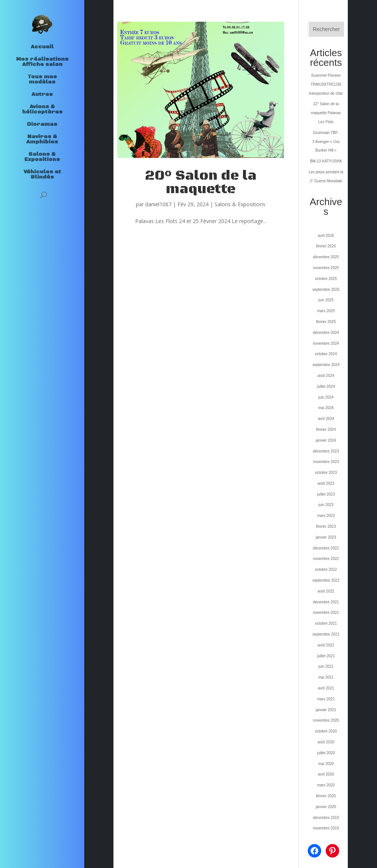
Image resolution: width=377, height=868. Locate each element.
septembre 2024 (326, 365)
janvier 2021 (326, 710)
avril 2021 (326, 688)
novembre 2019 (326, 828)
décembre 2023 (326, 451)
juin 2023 (326, 505)
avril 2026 (326, 236)
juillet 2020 (326, 753)
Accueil (42, 47)
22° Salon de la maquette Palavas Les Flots (326, 113)
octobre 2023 (326, 473)
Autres (42, 95)
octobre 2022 (326, 569)
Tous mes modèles (42, 80)
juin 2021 (326, 666)
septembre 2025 (326, 290)
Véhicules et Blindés (42, 175)
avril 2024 (326, 419)
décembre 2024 (326, 333)
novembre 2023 (326, 462)
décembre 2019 (326, 818)
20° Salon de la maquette (201, 182)
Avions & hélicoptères (42, 110)
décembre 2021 (326, 602)
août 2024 (326, 376)
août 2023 (326, 483)
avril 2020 (326, 774)
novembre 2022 (326, 559)
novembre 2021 (326, 613)
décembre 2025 (326, 257)
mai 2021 (326, 677)
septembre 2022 (326, 580)
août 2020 (326, 742)
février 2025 (326, 322)
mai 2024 (326, 408)
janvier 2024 (326, 440)
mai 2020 (326, 764)
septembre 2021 (326, 634)
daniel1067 (158, 204)
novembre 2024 (326, 343)
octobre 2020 (326, 731)
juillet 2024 (326, 386)
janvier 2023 (326, 537)
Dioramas (42, 125)
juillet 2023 (326, 494)
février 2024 (326, 430)
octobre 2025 (326, 279)
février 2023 (326, 526)
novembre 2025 (326, 268)
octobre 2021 (326, 623)
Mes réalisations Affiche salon (42, 62)
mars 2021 (326, 699)
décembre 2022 (326, 548)
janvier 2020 (326, 807)
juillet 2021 (326, 656)
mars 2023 (326, 516)
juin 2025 (326, 300)
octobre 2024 (326, 354)
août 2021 (326, 645)
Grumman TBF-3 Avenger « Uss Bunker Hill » (326, 142)
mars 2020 (326, 785)
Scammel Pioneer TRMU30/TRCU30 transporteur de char (326, 84)
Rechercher (326, 29)
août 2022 (326, 591)
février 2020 (326, 796)
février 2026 (326, 246)
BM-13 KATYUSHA (326, 161)
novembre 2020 (326, 720)
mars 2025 (326, 311)
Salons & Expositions (42, 157)
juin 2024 (326, 397)
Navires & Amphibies (42, 140)
